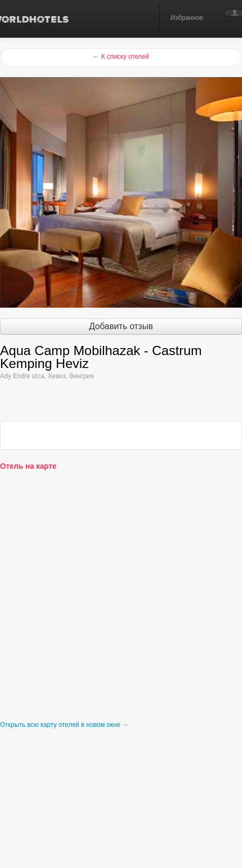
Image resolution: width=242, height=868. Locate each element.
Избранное (187, 18)
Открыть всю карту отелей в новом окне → (64, 725)
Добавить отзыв (121, 326)
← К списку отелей (121, 57)
